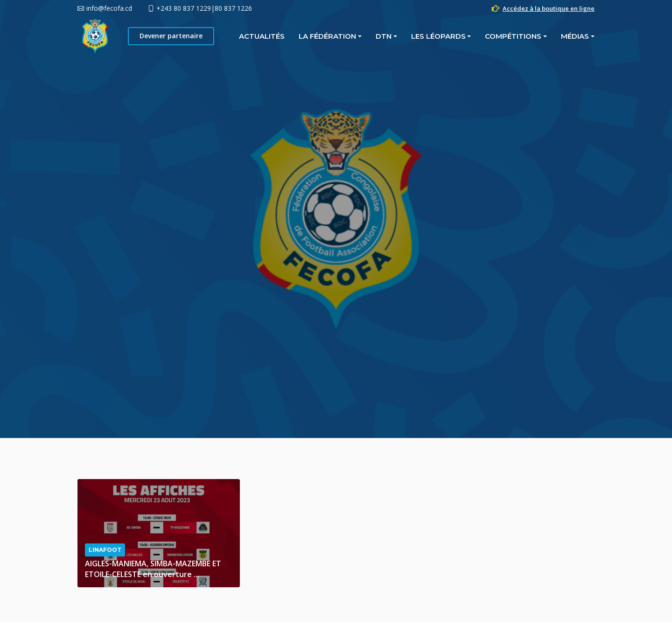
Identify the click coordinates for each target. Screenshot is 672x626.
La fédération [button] (224, 36)
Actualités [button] (158, 36)
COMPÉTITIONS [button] (409, 36)
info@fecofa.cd (109, 8)
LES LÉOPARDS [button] (335, 36)
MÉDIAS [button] (471, 36)
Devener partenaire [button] (550, 36)
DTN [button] (280, 36)
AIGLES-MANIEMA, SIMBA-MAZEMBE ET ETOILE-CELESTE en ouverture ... (153, 569)
